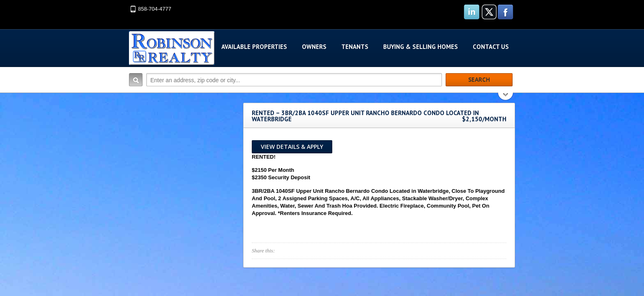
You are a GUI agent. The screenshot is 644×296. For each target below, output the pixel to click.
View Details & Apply (292, 147)
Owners (314, 47)
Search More (506, 97)
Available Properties (254, 47)
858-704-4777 (155, 9)
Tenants (355, 47)
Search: (136, 80)
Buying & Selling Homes (421, 47)
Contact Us (491, 47)
